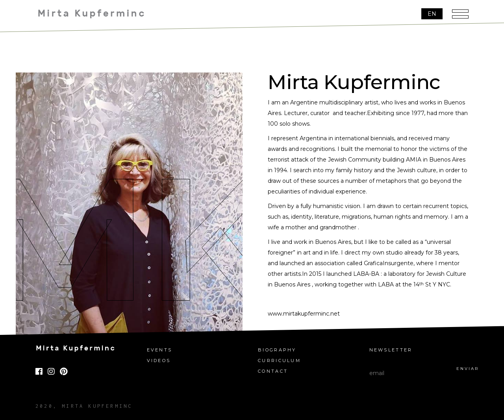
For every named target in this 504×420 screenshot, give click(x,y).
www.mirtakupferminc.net (304, 314)
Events (160, 350)
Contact (273, 371)
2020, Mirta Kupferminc (84, 406)
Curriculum (279, 361)
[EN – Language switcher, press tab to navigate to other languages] (432, 14)
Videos (159, 361)
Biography (277, 350)
